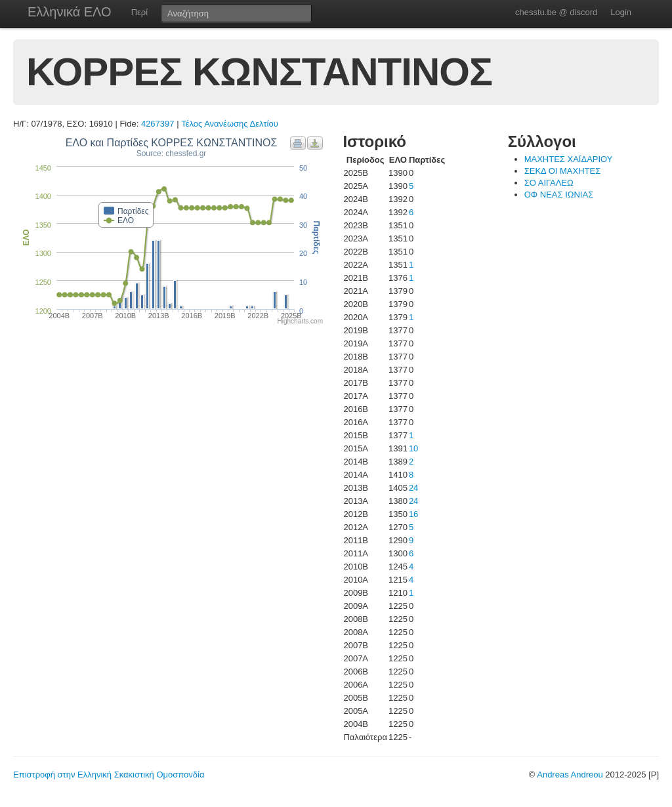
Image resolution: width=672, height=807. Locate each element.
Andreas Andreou (570, 775)
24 (413, 488)
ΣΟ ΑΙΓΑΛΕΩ (549, 183)
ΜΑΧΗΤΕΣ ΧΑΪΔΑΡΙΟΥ (569, 159)
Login (621, 12)
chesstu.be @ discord (556, 12)
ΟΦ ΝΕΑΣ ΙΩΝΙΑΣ (559, 195)
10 (413, 448)
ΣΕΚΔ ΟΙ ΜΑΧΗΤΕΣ (563, 171)
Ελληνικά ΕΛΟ (70, 12)
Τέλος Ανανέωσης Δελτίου (230, 124)
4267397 (158, 124)
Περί (139, 12)
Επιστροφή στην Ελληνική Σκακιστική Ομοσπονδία (109, 775)
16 (413, 514)
